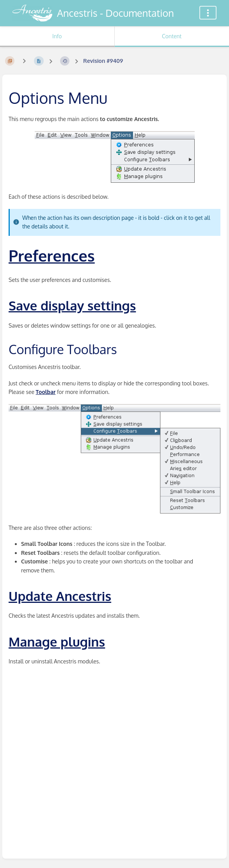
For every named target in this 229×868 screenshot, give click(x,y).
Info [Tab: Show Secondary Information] (57, 36)
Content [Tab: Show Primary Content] (172, 36)
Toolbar (46, 392)
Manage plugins (57, 642)
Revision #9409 (103, 61)
